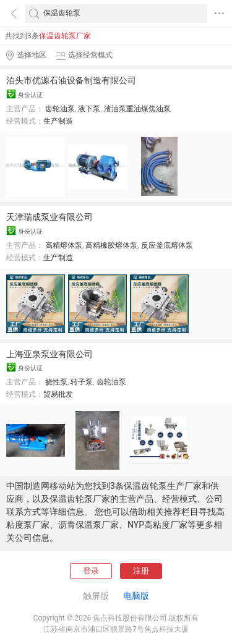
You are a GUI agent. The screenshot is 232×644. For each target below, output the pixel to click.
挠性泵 (56, 382)
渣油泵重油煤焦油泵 (137, 109)
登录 (91, 571)
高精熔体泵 (64, 245)
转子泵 (82, 382)
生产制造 (58, 121)
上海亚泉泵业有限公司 (49, 354)
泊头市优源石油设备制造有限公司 (71, 80)
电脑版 (136, 596)
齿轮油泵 (60, 109)
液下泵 (89, 109)
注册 (141, 571)
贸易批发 (58, 394)
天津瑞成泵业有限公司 (49, 217)
